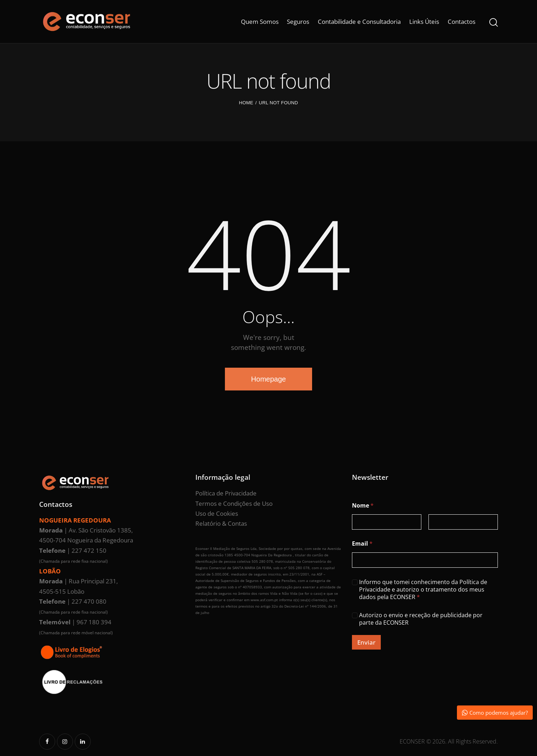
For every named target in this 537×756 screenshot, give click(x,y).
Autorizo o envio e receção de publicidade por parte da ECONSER (421, 619)
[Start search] (494, 22)
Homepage (269, 379)
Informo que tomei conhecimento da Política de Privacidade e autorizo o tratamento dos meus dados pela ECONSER (423, 589)
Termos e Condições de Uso (234, 503)
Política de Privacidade (226, 493)
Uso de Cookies (217, 513)
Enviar (366, 642)
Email (362, 544)
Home (246, 103)
